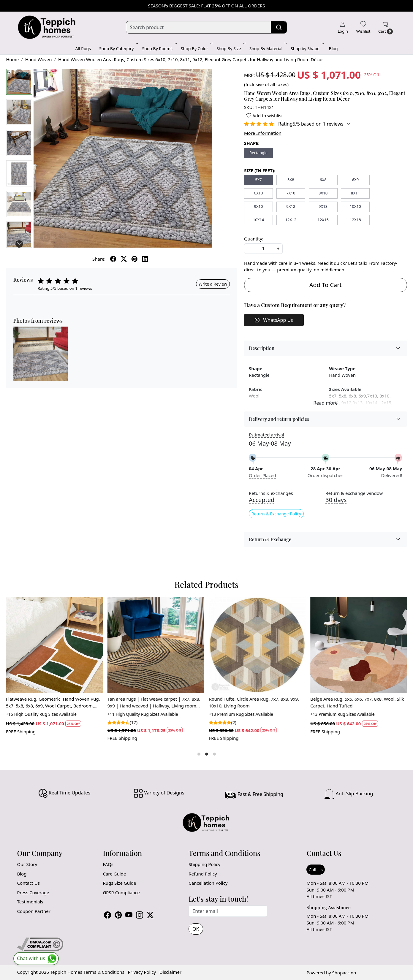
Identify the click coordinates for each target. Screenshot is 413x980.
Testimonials (30, 902)
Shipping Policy (204, 864)
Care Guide (114, 874)
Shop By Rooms (159, 49)
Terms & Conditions (104, 972)
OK (196, 929)
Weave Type (342, 368)
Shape (255, 368)
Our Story (27, 864)
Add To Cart (326, 285)
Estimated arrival (266, 435)
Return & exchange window (354, 493)
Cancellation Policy (208, 883)
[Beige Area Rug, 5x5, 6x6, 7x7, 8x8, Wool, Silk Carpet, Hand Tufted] (359, 645)
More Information (263, 133)
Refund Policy (203, 874)
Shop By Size (230, 49)
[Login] (343, 27)
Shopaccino (344, 973)
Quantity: (254, 239)
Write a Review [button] (213, 284)
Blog (333, 49)
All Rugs (83, 49)
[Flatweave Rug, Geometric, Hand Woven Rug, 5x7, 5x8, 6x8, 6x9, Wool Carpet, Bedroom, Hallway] (54, 645)
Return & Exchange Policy (276, 514)
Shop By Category (118, 49)
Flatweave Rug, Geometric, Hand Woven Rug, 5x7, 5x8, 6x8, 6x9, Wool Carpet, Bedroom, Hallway (53, 702)
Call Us (316, 870)
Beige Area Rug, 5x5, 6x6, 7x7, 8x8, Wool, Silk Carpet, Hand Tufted (357, 702)
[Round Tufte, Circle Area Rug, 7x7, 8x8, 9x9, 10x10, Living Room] (257, 645)
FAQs (108, 864)
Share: (99, 259)
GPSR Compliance (121, 892)
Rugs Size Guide (119, 883)
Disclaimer (170, 972)
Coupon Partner (34, 911)
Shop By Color (196, 49)
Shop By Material (268, 49)
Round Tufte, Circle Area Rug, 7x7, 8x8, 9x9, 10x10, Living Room (254, 702)
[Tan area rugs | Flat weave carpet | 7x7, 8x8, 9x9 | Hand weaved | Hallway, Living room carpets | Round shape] (156, 645)
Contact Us (29, 883)
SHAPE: (252, 143)
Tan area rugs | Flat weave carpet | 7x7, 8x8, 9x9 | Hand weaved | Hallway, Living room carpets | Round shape (154, 702)
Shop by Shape (307, 49)
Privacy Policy (142, 972)
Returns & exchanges (271, 493)
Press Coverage (33, 892)
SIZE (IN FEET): (260, 170)
